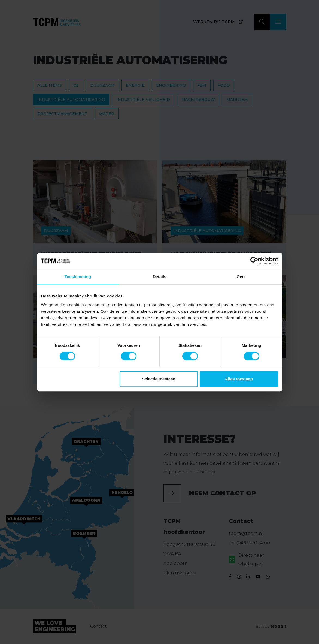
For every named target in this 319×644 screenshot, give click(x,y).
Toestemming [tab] (78, 277)
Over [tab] (241, 277)
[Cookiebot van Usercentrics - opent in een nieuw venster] (254, 261)
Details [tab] (160, 277)
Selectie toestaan (159, 379)
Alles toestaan (239, 379)
